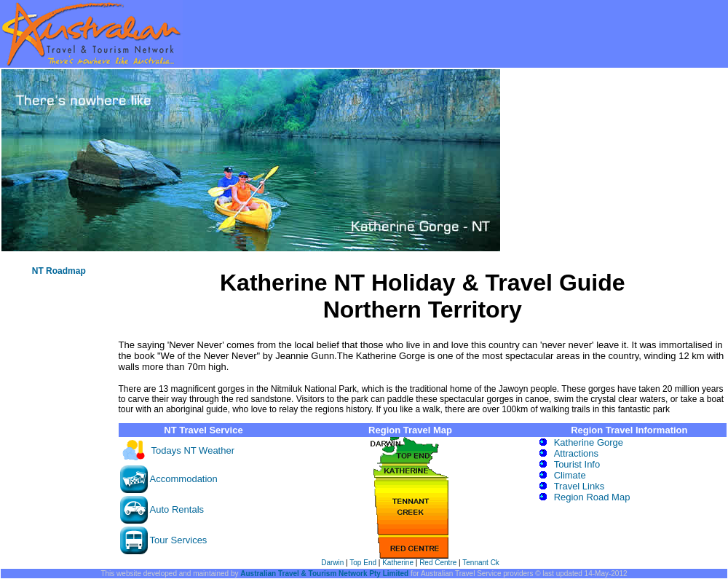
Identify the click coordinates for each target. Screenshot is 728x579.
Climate (570, 475)
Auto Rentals (177, 509)
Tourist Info (577, 464)
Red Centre (438, 563)
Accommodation (184, 479)
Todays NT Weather (193, 450)
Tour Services (179, 540)
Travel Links (579, 486)
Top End (363, 563)
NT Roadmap (59, 271)
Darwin (332, 563)
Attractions (576, 453)
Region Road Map (592, 497)
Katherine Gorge (589, 442)
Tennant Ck (481, 563)
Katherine (398, 563)
